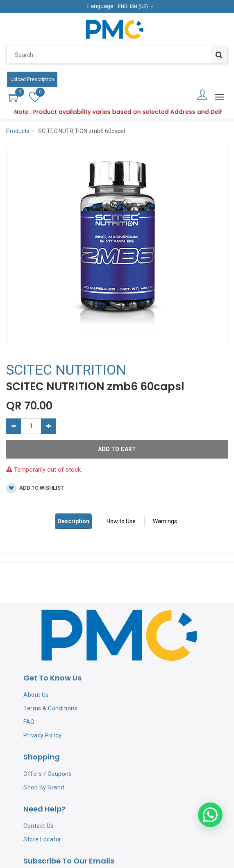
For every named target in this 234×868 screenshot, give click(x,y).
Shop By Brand (44, 787)
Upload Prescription (32, 79)
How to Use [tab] (121, 521)
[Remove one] (14, 426)
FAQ (29, 722)
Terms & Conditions (50, 708)
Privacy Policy (42, 735)
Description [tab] (73, 521)
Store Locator (42, 839)
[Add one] (49, 426)
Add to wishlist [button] (35, 488)
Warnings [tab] (165, 521)
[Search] (219, 55)
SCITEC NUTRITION (66, 370)
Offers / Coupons (48, 774)
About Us (36, 695)
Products (18, 131)
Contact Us (39, 826)
